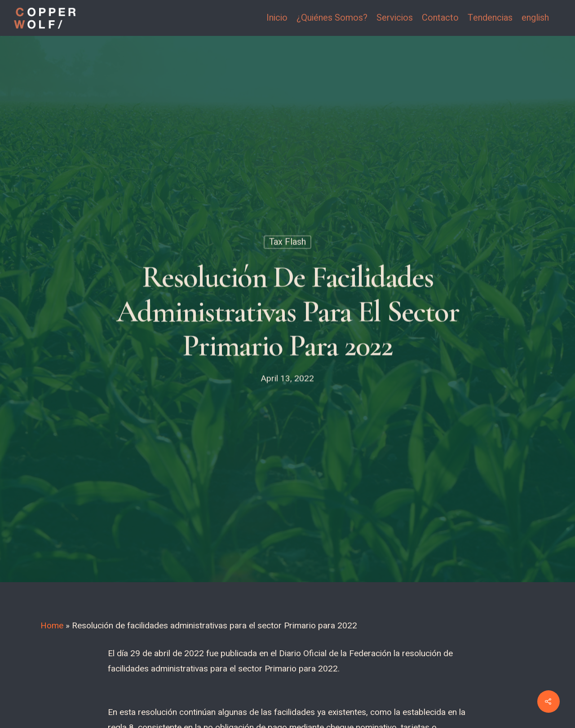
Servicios (395, 18)
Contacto (440, 18)
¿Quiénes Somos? (332, 18)
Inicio (277, 18)
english (535, 18)
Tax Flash (287, 244)
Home (52, 626)
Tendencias (490, 18)
